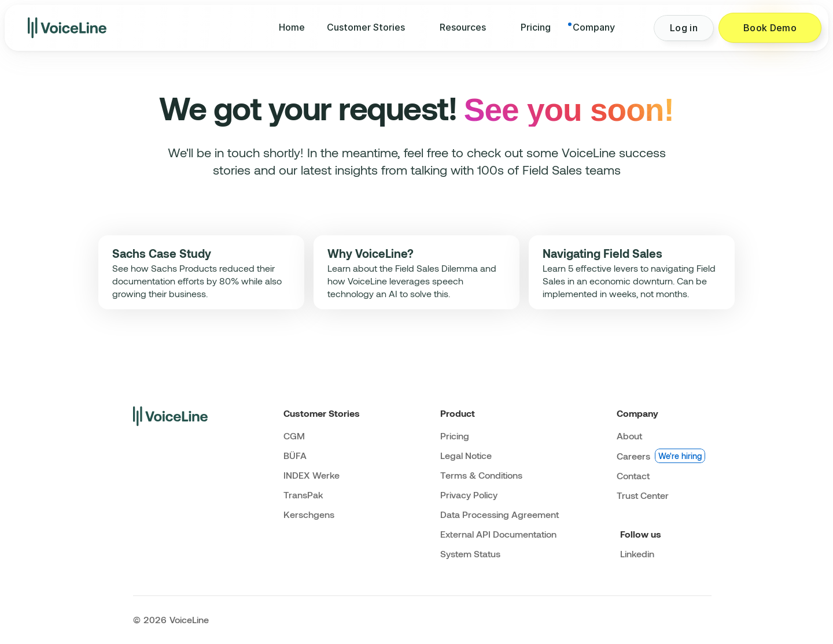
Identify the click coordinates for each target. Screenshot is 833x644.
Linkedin (637, 554)
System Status (470, 554)
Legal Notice (466, 455)
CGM (294, 436)
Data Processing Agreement (500, 514)
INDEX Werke (312, 475)
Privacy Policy (469, 495)
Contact (633, 475)
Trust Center (643, 495)
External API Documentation (498, 534)
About (629, 436)
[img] (67, 28)
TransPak (303, 495)
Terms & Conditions (481, 475)
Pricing (536, 27)
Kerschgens (309, 514)
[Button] (684, 28)
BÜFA (295, 455)
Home (292, 27)
